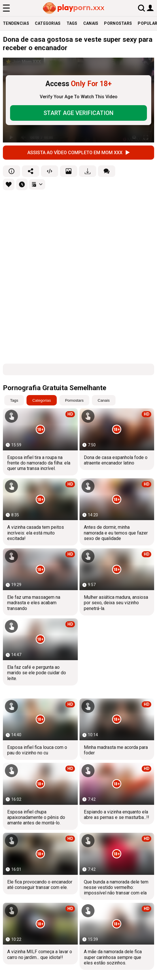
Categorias (48, 23)
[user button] (150, 8)
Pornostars (118, 23)
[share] (31, 171)
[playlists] (37, 184)
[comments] (107, 171)
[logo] (74, 8)
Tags (72, 23)
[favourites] (9, 184)
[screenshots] (69, 171)
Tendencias (16, 23)
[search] (141, 8)
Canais (91, 23)
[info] (12, 171)
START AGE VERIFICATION (78, 113)
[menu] (6, 8)
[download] (88, 171)
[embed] (50, 171)
